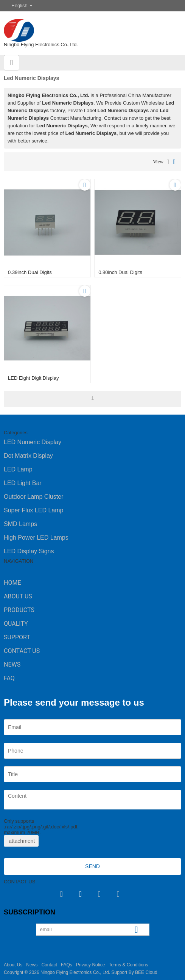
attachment (21, 841)
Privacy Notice (91, 965)
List (168, 162)
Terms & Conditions (128, 965)
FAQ (9, 678)
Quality (16, 624)
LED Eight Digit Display (33, 378)
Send (92, 866)
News (12, 665)
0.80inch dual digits (120, 272)
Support (17, 637)
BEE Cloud (146, 972)
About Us (18, 596)
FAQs (67, 965)
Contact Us (22, 651)
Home (12, 583)
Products (19, 610)
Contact (49, 965)
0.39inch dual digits (30, 272)
